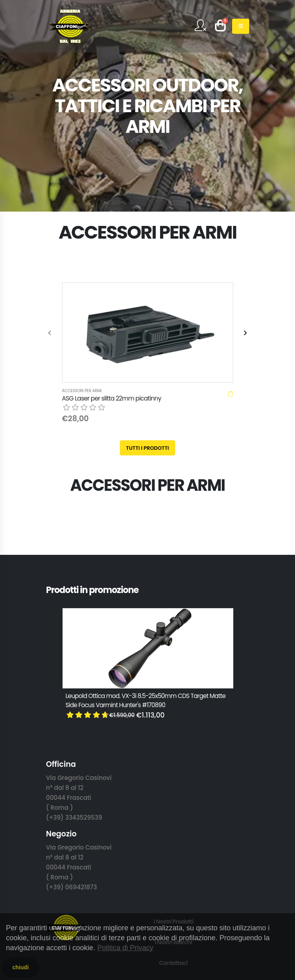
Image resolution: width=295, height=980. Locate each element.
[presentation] (50, 278)
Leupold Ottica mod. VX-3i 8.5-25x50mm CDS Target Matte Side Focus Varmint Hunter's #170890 (146, 590)
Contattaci (174, 853)
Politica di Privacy (125, 948)
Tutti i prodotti (148, 338)
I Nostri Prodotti (173, 811)
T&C (173, 894)
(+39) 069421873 (72, 777)
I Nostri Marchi (173, 832)
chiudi (21, 967)
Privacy (173, 873)
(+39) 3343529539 (74, 707)
